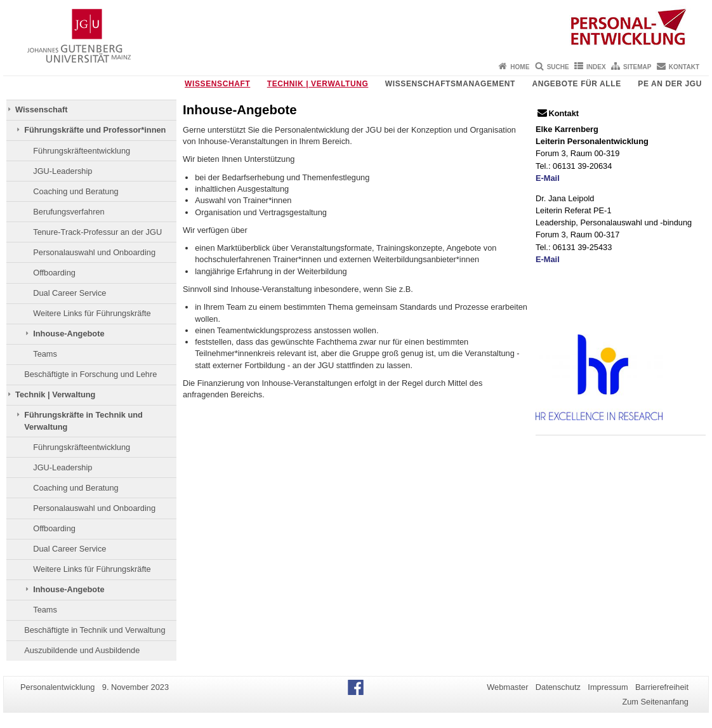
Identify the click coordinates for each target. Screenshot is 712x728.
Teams (45, 354)
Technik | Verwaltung (318, 84)
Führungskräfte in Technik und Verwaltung (83, 420)
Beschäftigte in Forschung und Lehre (90, 374)
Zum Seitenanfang (655, 702)
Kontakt (684, 67)
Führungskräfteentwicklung (82, 151)
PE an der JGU (670, 84)
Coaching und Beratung (76, 191)
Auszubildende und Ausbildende (82, 650)
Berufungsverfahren (69, 212)
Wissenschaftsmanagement (450, 84)
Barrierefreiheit (662, 687)
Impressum (608, 687)
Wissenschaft (217, 84)
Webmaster (507, 687)
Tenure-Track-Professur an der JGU (97, 232)
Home (520, 67)
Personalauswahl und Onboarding (94, 252)
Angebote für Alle (576, 84)
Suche (558, 67)
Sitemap (637, 67)
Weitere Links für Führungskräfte (92, 313)
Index (596, 67)
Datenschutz (558, 687)
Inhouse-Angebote (69, 334)
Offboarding (54, 273)
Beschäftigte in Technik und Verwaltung (95, 630)
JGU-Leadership (63, 171)
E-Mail (548, 178)
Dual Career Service (69, 293)
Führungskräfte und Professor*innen (95, 130)
